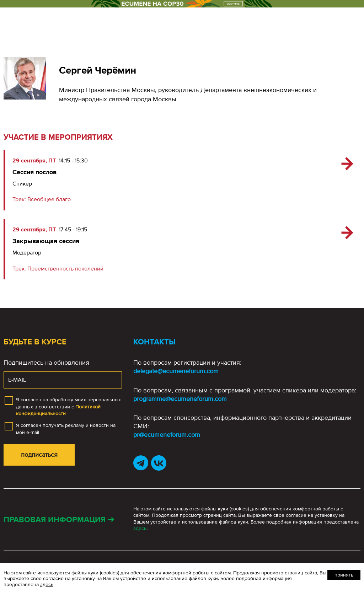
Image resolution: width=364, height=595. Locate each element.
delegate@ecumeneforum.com (176, 371)
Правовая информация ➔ (59, 520)
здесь (140, 528)
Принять (344, 575)
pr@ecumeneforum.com (167, 435)
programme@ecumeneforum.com (180, 399)
